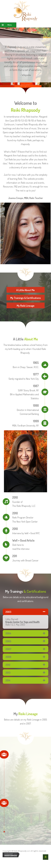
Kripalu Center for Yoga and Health (23, 622)
